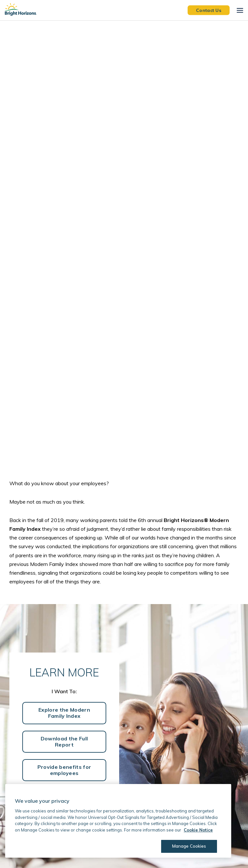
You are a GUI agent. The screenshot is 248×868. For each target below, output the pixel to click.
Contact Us (209, 10)
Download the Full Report (64, 742)
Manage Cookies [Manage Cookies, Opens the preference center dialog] (189, 846)
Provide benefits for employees (64, 770)
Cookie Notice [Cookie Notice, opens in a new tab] (198, 830)
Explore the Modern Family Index (64, 713)
